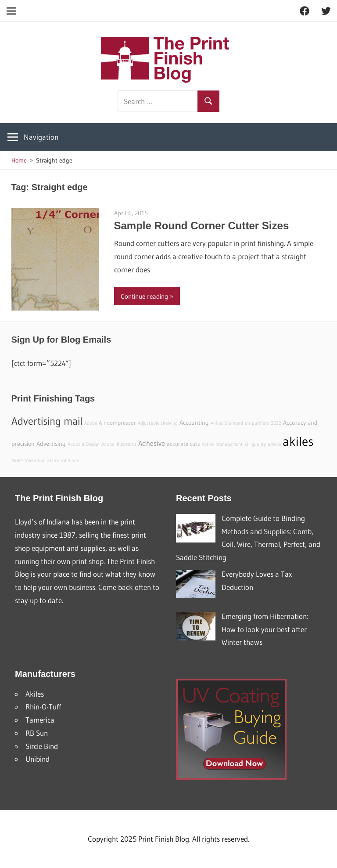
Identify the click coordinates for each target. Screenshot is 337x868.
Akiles (35, 694)
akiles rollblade (63, 461)
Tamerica (40, 720)
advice (274, 444)
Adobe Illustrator (119, 444)
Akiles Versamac (28, 461)
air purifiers (257, 423)
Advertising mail (47, 421)
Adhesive (152, 443)
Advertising (51, 444)
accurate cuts (183, 444)
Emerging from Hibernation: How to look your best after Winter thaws (265, 629)
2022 (276, 423)
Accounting (194, 423)
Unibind (38, 759)
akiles (298, 441)
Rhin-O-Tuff (43, 707)
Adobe (91, 423)
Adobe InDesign (84, 444)
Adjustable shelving (158, 423)
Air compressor (117, 423)
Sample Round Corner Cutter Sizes (202, 226)
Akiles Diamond (227, 423)
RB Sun (37, 733)
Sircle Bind (42, 746)
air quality (255, 444)
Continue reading (144, 296)
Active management (222, 444)
